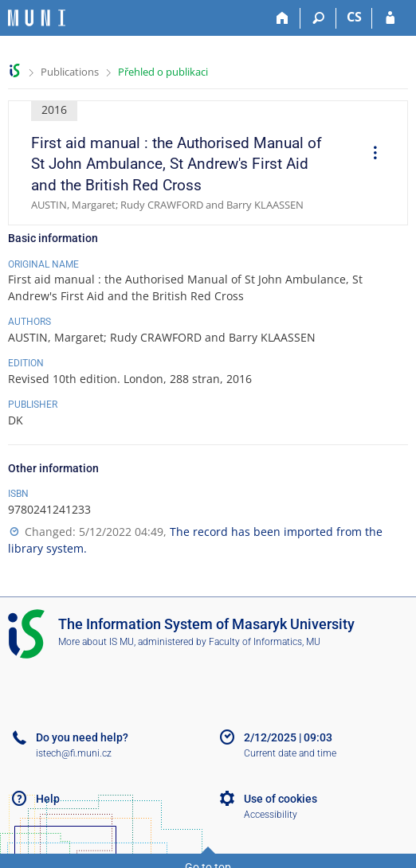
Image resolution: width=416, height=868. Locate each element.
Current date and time (290, 753)
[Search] (318, 18)
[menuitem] (370, 154)
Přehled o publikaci (163, 72)
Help (48, 799)
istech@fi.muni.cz (74, 753)
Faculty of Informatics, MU (265, 642)
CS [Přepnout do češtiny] (354, 17)
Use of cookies (281, 799)
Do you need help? (82, 737)
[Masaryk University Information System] (37, 18)
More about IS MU (96, 642)
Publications (70, 72)
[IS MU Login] (390, 18)
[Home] (283, 18)
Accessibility (271, 815)
